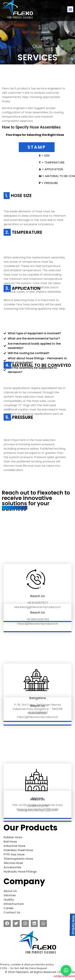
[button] (70, 7)
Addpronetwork (64, 976)
